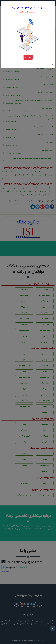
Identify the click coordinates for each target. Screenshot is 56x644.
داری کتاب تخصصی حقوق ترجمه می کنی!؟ (28, 2)
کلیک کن (28, 52)
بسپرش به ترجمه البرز (28, 7)
